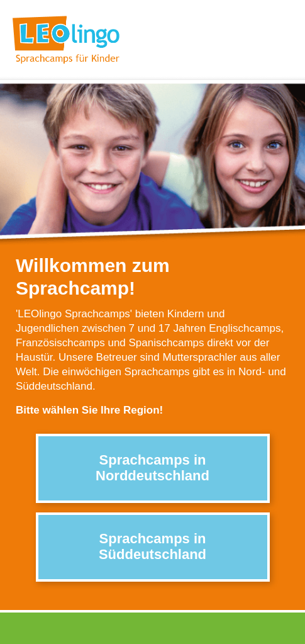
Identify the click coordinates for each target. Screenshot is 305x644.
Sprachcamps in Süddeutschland (152, 546)
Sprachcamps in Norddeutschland (152, 467)
